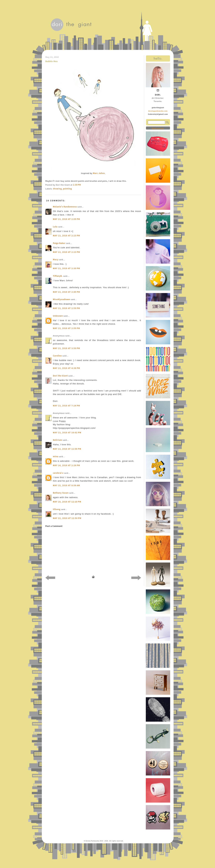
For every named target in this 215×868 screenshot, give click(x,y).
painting (67, 189)
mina (56, 456)
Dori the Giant (60, 376)
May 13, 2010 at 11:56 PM (67, 449)
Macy (56, 259)
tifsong (57, 509)
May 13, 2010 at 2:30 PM (67, 268)
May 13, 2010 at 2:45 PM (67, 292)
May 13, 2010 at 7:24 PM (67, 406)
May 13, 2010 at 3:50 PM (67, 348)
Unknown (58, 316)
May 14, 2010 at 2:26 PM (67, 465)
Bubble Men (51, 61)
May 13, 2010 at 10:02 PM (67, 433)
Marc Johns (99, 173)
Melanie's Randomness (65, 207)
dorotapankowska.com (158, 111)
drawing (57, 189)
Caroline (57, 356)
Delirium (58, 440)
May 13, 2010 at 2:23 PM (67, 236)
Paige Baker (59, 243)
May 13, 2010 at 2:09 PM (67, 219)
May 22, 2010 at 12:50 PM (67, 518)
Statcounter (158, 128)
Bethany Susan (61, 493)
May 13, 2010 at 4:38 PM (67, 368)
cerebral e (58, 473)
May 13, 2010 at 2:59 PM (67, 308)
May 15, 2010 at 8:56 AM (66, 485)
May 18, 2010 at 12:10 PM (67, 502)
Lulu (55, 227)
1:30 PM (77, 185)
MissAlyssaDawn (61, 299)
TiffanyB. (58, 276)
